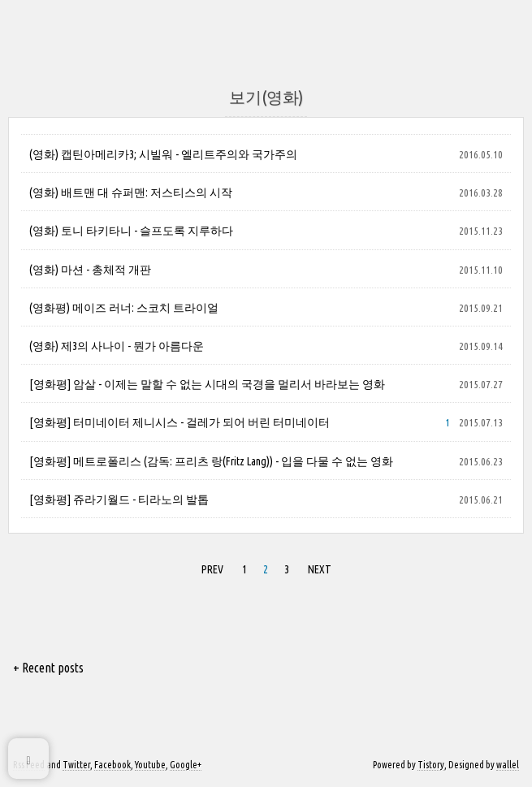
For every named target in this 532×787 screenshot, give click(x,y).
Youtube (150, 765)
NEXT (320, 569)
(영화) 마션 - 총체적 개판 (90, 270)
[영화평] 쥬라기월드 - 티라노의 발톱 (119, 499)
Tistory (431, 765)
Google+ (186, 765)
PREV (212, 569)
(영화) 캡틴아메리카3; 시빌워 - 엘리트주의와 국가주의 (163, 154)
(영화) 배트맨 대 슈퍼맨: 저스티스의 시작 (131, 192)
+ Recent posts (48, 668)
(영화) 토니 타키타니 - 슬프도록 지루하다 (131, 231)
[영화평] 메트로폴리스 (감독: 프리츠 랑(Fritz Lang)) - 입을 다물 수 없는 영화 (211, 461)
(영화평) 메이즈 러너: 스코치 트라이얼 (124, 308)
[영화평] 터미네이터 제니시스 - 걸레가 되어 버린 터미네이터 (179, 422)
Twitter (76, 765)
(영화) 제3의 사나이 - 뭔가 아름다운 (117, 346)
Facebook (112, 765)
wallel (508, 765)
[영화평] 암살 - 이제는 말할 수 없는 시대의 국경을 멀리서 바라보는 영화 (207, 384)
